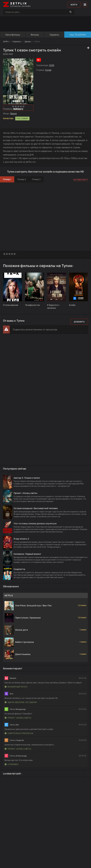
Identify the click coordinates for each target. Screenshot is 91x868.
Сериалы (54, 35)
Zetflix (6, 41)
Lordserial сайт (12, 774)
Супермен (12, 764)
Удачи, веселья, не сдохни (21, 702)
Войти (74, 5)
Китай (48, 70)
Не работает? (81, 180)
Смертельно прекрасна (19, 733)
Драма (28, 41)
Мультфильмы (13, 35)
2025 (52, 65)
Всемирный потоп (16, 687)
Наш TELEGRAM (78, 35)
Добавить (79, 322)
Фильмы (35, 35)
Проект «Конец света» (18, 718)
